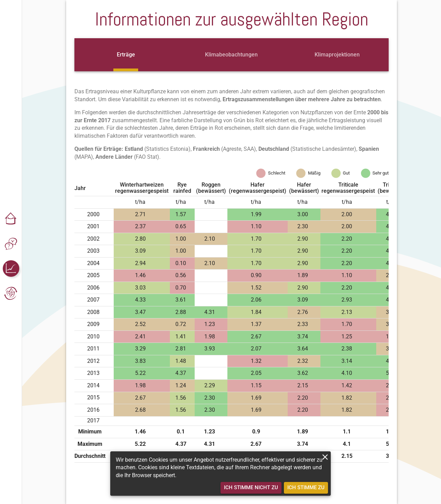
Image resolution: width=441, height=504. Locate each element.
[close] (325, 457)
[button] (11, 219)
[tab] (126, 55)
